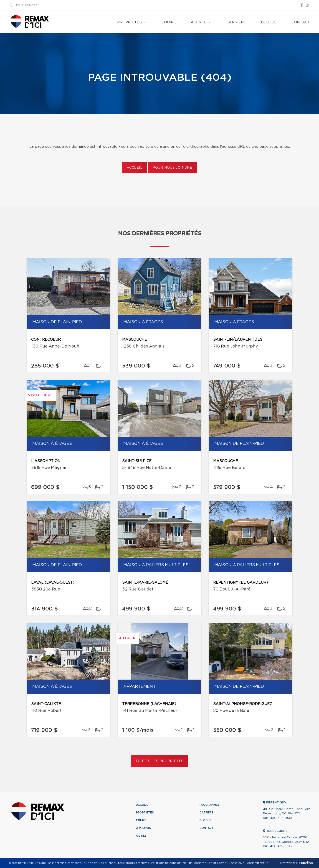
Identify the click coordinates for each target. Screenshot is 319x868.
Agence (199, 22)
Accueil (135, 168)
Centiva (306, 863)
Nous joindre (26, 6)
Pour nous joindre (172, 168)
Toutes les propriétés (160, 761)
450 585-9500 (282, 818)
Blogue (269, 22)
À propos (143, 828)
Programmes (210, 805)
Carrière (236, 22)
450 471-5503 (281, 846)
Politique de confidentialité (172, 863)
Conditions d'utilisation (211, 863)
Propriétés (129, 22)
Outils (141, 836)
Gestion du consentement (249, 863)
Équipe (169, 22)
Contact (301, 22)
